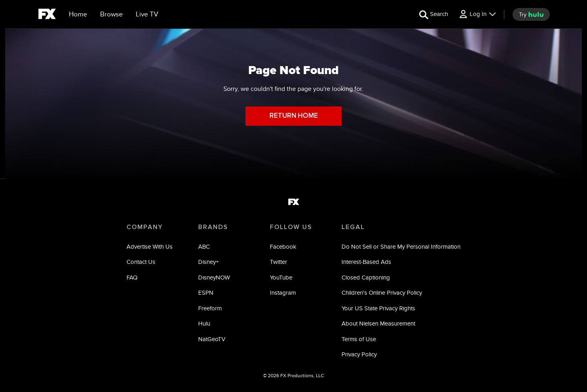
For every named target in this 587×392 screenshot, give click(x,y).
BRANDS (213, 227)
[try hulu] (531, 14)
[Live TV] (147, 14)
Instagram (283, 292)
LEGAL (353, 227)
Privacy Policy (359, 354)
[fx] (47, 15)
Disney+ (208, 262)
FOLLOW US (291, 227)
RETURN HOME (294, 116)
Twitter (278, 262)
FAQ (132, 277)
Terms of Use (359, 339)
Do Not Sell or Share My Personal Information (401, 246)
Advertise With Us (150, 246)
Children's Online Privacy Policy (382, 292)
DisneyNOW (214, 277)
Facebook (283, 246)
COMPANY (145, 227)
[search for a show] (434, 14)
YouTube (281, 277)
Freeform (210, 308)
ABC (204, 246)
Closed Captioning (366, 277)
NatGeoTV (212, 339)
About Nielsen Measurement (378, 323)
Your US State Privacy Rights (378, 308)
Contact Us (141, 262)
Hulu (204, 323)
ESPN (206, 292)
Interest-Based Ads (366, 262)
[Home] (78, 14)
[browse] (112, 14)
